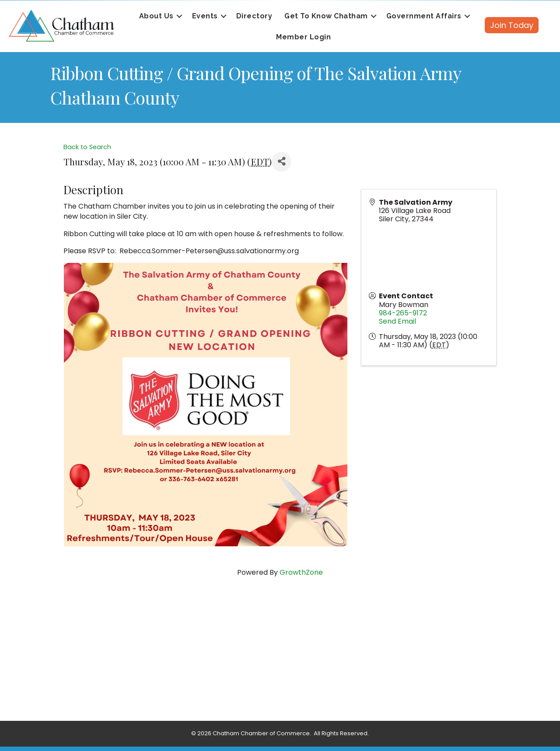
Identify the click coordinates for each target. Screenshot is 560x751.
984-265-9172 (403, 313)
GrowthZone (301, 572)
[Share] (282, 162)
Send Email (397, 321)
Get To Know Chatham (326, 16)
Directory (254, 16)
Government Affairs (424, 16)
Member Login (303, 37)
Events (205, 16)
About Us (156, 16)
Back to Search (87, 147)
